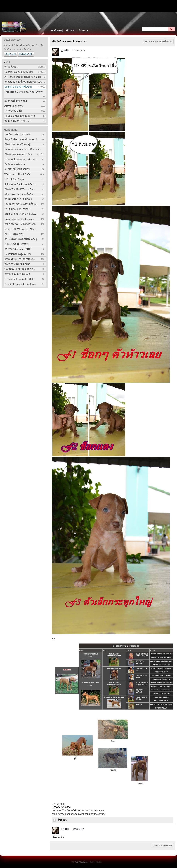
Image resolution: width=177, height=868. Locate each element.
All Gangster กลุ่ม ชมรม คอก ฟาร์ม (23, 77)
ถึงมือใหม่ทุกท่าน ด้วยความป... (20, 224)
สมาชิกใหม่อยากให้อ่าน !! (18, 121)
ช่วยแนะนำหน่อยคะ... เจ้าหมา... (21, 159)
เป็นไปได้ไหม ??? (14, 234)
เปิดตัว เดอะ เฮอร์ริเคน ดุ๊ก (18, 144)
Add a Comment (163, 846)
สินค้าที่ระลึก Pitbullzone (17, 264)
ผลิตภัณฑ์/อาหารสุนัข (16, 101)
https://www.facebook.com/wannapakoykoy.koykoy (78, 814)
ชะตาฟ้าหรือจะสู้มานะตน (18, 254)
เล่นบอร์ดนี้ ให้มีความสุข (17, 169)
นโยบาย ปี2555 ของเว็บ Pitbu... (21, 229)
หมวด (7, 62)
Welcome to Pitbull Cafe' (17, 174)
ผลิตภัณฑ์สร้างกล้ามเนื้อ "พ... (20, 194)
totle (66, 50)
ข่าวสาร (70, 31)
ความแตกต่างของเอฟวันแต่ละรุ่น (21, 239)
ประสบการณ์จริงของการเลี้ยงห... (21, 204)
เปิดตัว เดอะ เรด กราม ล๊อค (18, 154)
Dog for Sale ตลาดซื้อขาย (18, 87)
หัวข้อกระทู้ (57, 31)
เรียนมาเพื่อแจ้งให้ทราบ (17, 244)
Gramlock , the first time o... (19, 219)
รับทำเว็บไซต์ (96, 862)
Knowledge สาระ (13, 111)
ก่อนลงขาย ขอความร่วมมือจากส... (23, 149)
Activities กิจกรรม (14, 106)
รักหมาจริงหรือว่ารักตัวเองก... (20, 259)
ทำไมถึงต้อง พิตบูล (14, 179)
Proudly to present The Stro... (20, 284)
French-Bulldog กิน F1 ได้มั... (20, 279)
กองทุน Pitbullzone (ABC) (18, 249)
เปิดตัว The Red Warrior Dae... (20, 189)
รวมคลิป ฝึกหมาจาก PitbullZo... (21, 214)
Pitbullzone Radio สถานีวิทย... (20, 184)
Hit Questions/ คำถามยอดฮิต (20, 116)
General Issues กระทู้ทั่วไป (19, 72)
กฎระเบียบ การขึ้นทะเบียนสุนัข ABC (23, 82)
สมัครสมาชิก (26, 54)
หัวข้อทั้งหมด (11, 67)
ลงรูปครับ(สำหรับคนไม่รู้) (18, 274)
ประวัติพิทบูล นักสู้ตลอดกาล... (20, 269)
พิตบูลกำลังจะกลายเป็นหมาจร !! (21, 139)
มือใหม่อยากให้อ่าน (15, 164)
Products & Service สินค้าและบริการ (24, 92)
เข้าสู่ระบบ (83, 31)
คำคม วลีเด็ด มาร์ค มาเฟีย (18, 199)
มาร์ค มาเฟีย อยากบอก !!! (18, 209)
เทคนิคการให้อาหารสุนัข (17, 134)
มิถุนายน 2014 (79, 50)
